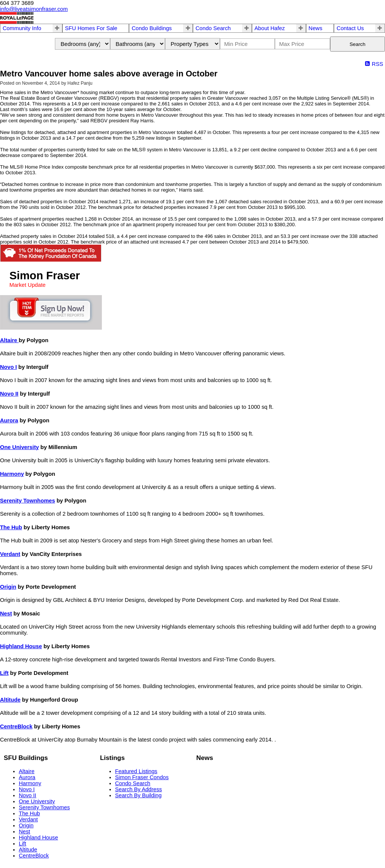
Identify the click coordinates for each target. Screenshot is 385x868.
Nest (6, 614)
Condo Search (213, 28)
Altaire (9, 340)
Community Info (22, 28)
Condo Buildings (152, 28)
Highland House (21, 646)
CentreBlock (16, 726)
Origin (8, 587)
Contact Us (350, 28)
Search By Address (139, 789)
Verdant (10, 554)
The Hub (11, 527)
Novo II (9, 394)
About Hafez (270, 28)
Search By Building (138, 795)
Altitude (10, 700)
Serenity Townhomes (27, 501)
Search (358, 44)
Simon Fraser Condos (142, 777)
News (316, 28)
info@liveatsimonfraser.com (34, 9)
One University (19, 447)
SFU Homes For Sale (91, 28)
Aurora (9, 420)
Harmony (12, 474)
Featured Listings (136, 771)
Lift (4, 673)
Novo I (8, 367)
